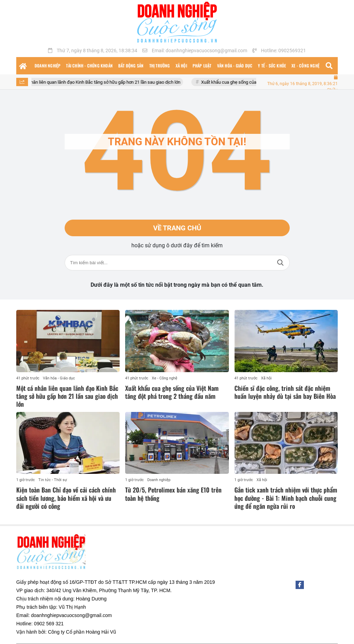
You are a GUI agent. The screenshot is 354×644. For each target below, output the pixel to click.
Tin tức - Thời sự (53, 480)
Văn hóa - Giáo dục (59, 378)
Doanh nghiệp (159, 480)
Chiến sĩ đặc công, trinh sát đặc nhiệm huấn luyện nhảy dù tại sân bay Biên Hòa (285, 392)
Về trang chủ (177, 228)
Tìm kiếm (280, 263)
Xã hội (266, 378)
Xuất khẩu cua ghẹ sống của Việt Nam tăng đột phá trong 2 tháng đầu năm (172, 392)
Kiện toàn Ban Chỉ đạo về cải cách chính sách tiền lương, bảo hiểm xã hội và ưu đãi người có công (66, 498)
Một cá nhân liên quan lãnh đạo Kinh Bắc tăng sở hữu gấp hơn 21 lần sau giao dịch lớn (103, 82)
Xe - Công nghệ (165, 378)
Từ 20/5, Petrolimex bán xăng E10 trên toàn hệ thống (173, 494)
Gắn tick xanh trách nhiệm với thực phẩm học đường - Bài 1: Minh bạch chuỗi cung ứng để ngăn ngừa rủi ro (286, 498)
